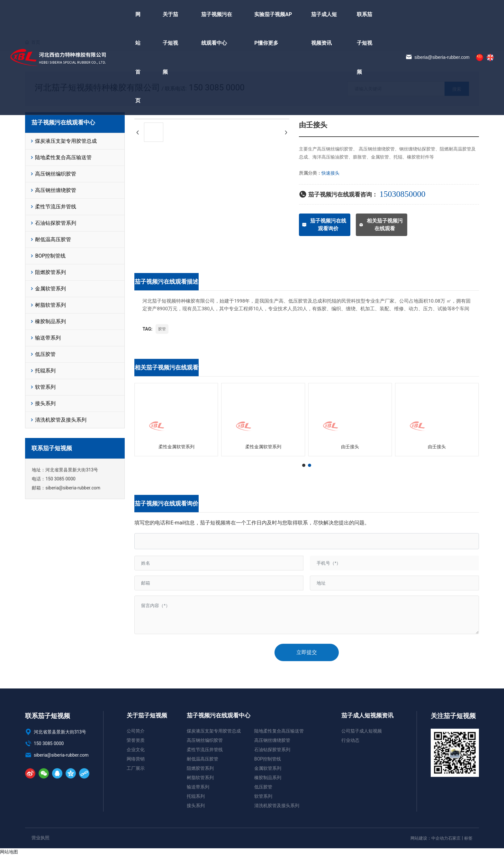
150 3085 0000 (60, 479)
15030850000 (402, 194)
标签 (468, 838)
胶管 (162, 329)
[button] (304, 465)
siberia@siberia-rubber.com (437, 58)
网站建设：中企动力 (429, 838)
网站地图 (9, 852)
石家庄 (454, 838)
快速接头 (330, 173)
